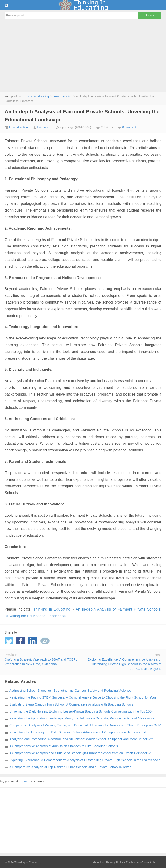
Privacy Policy (115, 862)
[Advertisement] (83, 56)
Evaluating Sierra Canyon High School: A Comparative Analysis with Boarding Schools (71, 704)
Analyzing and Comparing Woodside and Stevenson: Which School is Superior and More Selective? (81, 739)
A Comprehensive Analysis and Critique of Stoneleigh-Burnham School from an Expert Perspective (80, 753)
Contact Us (148, 862)
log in (23, 781)
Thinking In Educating (83, 5)
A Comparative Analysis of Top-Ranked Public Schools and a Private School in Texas (70, 767)
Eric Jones (44, 127)
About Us (98, 862)
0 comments (130, 127)
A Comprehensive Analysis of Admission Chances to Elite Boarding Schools (64, 746)
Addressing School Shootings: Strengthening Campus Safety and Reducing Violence (70, 691)
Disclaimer (132, 862)
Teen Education (62, 96)
